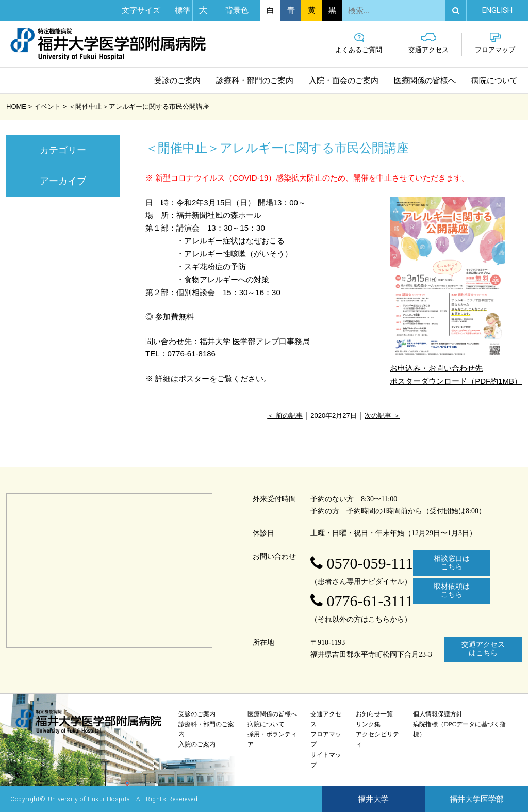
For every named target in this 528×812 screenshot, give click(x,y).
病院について (494, 80)
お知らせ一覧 (374, 714)
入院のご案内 (197, 744)
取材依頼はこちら (452, 591)
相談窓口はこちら (452, 563)
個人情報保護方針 (438, 714)
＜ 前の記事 (285, 416)
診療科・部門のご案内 (255, 80)
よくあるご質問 (359, 43)
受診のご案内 (177, 80)
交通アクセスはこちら (483, 649)
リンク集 (368, 724)
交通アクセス (428, 43)
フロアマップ (495, 43)
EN (497, 10)
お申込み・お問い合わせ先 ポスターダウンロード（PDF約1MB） (456, 291)
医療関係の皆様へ (425, 80)
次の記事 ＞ (382, 416)
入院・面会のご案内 (344, 80)
